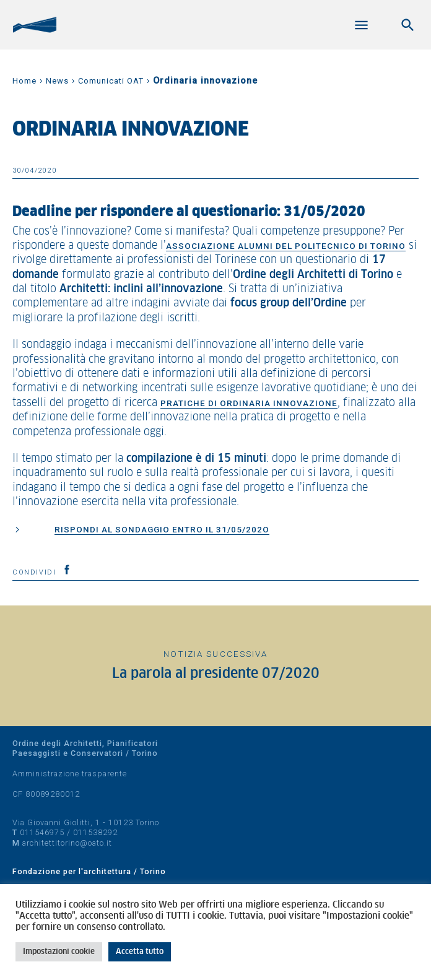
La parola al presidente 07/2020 (216, 674)
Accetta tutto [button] (140, 952)
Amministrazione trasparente (70, 774)
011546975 (42, 832)
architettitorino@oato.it (67, 843)
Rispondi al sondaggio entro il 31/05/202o (162, 529)
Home (24, 81)
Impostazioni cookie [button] (59, 952)
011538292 (95, 832)
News (57, 81)
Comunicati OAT (111, 81)
